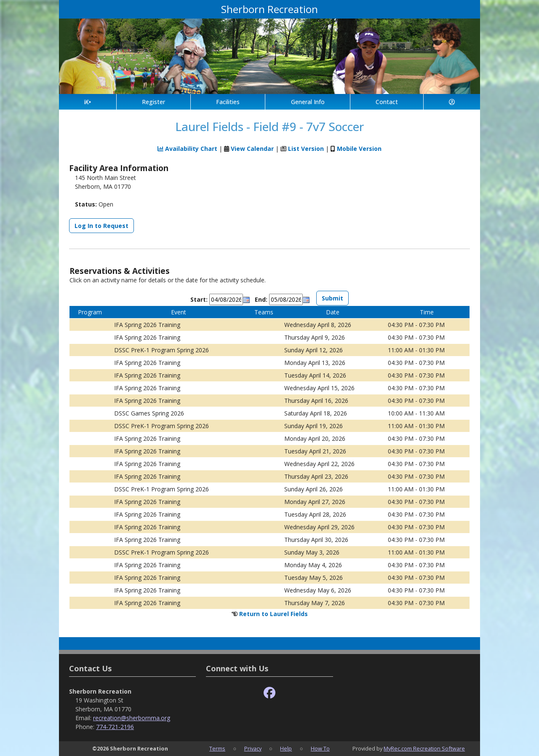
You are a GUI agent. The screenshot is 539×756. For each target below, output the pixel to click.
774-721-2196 (115, 727)
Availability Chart (187, 149)
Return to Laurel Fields (274, 614)
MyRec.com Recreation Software (424, 748)
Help (286, 748)
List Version (306, 149)
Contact (387, 102)
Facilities (228, 102)
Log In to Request (101, 226)
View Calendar (252, 149)
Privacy (253, 748)
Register (153, 102)
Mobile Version (359, 149)
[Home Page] (88, 102)
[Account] (452, 102)
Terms (217, 748)
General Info (308, 102)
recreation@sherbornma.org (132, 718)
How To (320, 748)
